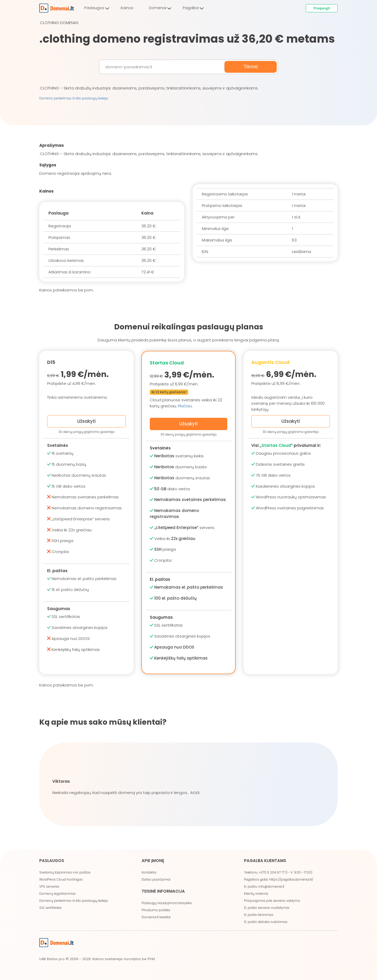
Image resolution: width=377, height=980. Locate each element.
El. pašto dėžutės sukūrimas (266, 922)
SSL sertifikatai (50, 908)
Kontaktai (149, 872)
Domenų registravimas (57, 894)
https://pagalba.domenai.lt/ (291, 879)
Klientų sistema (256, 894)
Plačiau (185, 406)
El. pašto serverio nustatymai (267, 908)
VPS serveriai (49, 886)
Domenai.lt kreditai (156, 917)
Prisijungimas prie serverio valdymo (272, 901)
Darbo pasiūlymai (156, 879)
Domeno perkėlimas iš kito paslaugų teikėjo (74, 98)
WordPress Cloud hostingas (61, 879)
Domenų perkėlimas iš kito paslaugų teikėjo (74, 901)
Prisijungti (322, 8)
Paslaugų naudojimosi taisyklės (167, 903)
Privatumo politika (156, 910)
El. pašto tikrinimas (259, 915)
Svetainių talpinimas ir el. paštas (65, 872)
